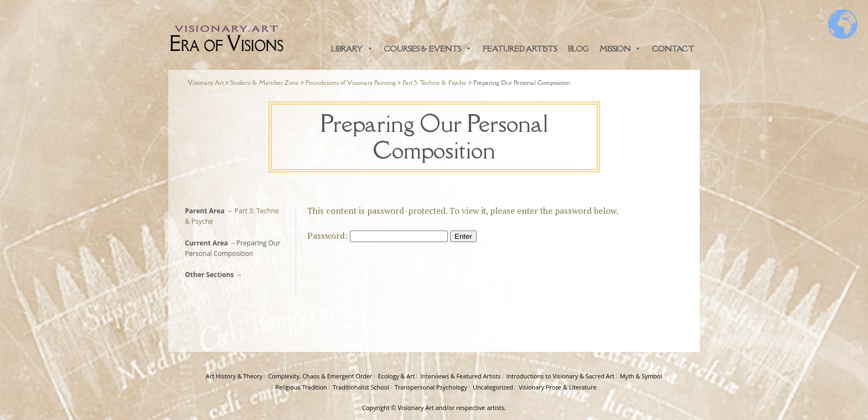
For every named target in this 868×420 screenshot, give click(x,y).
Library (352, 49)
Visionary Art (416, 408)
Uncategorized (493, 387)
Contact (673, 49)
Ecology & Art (397, 376)
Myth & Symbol (641, 376)
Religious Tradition (301, 387)
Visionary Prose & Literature (558, 387)
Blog (578, 49)
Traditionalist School (361, 387)
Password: (378, 235)
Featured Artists (520, 49)
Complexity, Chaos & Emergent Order (320, 376)
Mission (620, 49)
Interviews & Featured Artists (460, 376)
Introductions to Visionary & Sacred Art (560, 376)
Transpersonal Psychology (431, 387)
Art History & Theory (234, 376)
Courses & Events (428, 49)
